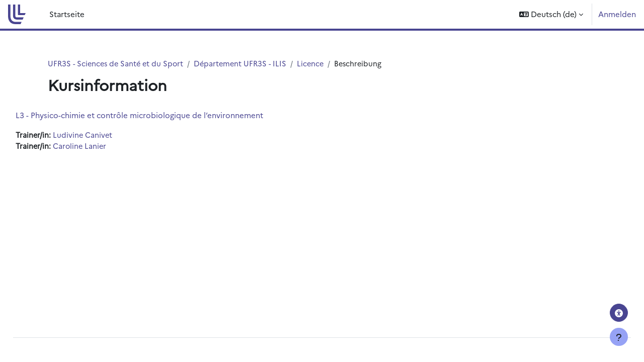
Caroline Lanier (103, 147)
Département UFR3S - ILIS (246, 64)
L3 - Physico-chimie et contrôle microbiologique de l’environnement (162, 115)
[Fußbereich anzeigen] (619, 337)
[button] (551, 14)
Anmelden (617, 14)
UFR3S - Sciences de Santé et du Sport (118, 64)
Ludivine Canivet (106, 135)
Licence (318, 64)
